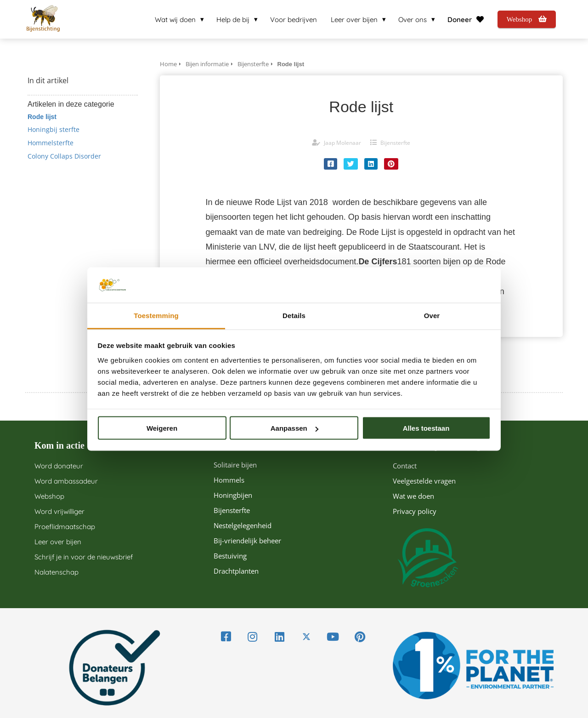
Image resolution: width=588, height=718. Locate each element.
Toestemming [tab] (156, 315)
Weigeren (162, 428)
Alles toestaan (426, 428)
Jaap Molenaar (342, 143)
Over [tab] (432, 315)
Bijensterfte (395, 143)
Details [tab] (294, 315)
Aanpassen (294, 428)
